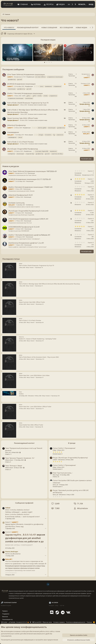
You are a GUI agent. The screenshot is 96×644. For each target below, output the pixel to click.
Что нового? (9, 28)
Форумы (37, 4)
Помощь (89, 622)
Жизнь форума (29, 135)
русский (20, 79)
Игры (20, 392)
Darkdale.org (30, 205)
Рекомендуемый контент (28, 28)
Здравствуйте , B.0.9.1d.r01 (21, 535)
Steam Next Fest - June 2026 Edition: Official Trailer (35, 407)
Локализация (31, 173)
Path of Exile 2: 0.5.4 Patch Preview (20, 142)
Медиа (62, 4)
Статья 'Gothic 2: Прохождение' (64, 465)
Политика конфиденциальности (76, 622)
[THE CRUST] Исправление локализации (24, 219)
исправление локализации (55, 77)
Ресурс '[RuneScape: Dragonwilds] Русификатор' (70, 458)
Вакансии (5, 617)
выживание (48, 86)
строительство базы (57, 154)
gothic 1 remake (37, 96)
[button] (31, 622)
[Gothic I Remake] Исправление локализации (26, 187)
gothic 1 (29, 96)
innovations (48, 135)
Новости (21, 337)
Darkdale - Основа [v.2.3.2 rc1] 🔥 (19, 622)
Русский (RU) (37, 622)
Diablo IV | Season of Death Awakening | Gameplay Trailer (38, 339)
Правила (5, 611)
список (20, 137)
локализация (52, 128)
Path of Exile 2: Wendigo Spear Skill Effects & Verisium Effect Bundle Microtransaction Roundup (49, 284)
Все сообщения (66, 28)
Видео (21, 264)
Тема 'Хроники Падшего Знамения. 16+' (20, 458)
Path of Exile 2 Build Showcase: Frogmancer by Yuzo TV (28, 103)
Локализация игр (7, 619)
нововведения (12, 137)
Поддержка (6, 614)
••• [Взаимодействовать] (46, 518)
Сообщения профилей (24, 503)
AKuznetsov (83, 508)
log (54, 135)
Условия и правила (59, 622)
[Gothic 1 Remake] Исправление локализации (25, 93)
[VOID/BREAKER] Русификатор (20, 227)
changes (41, 135)
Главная (24, 4)
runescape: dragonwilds (42, 151)
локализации (12, 89)
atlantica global (42, 128)
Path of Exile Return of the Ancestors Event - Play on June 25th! (39, 357)
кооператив (11, 154)
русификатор (12, 79)
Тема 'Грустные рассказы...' (63, 473)
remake (46, 96)
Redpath (8, 522)
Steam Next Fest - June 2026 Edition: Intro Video (34, 375)
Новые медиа (81, 28)
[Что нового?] (75, 4)
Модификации (30, 77)
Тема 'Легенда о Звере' (14, 466)
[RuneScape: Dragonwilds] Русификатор (23, 149)
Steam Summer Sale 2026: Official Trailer (23, 118)
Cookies (4, 622)
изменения (60, 135)
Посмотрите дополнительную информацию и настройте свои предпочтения (30, 640)
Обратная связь (47, 622)
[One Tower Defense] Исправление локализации (26, 74)
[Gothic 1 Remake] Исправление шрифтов (25, 235)
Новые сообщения (49, 28)
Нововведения (13, 132)
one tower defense (40, 77)
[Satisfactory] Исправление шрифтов (23, 243)
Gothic (24, 96)
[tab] (45, 62)
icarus (42, 86)
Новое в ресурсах (11, 166)
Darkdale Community (17, 203)
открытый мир (30, 154)
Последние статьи (11, 259)
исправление (57, 86)
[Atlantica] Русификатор (16, 125)
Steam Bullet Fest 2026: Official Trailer (31, 425)
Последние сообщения (13, 69)
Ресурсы (50, 4)
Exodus (21, 394)
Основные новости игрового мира (37, 105)
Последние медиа (48, 40)
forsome (8, 532)
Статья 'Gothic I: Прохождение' (64, 448)
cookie (23, 631)
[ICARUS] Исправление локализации (21, 84)
